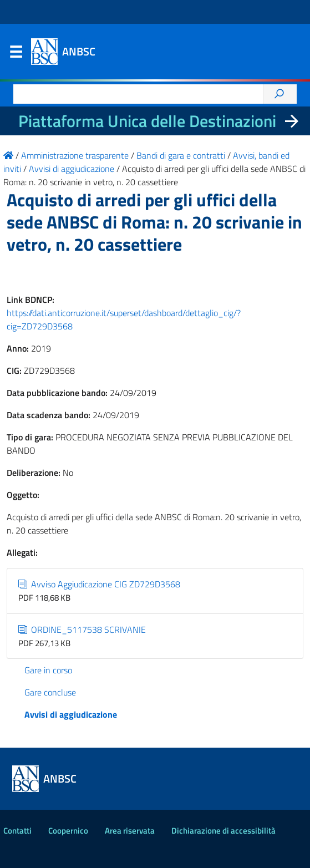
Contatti (17, 831)
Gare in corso (48, 670)
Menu (16, 54)
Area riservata (130, 831)
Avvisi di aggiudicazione (71, 714)
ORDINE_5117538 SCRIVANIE (82, 630)
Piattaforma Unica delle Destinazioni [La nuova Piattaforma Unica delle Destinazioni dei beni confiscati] (147, 121)
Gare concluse (50, 692)
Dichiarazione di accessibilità (223, 831)
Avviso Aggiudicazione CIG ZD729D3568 (99, 584)
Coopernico (68, 831)
